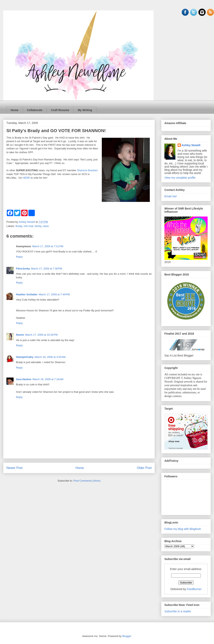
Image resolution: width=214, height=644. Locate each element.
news (46, 226)
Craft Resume (60, 110)
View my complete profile (180, 178)
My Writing (85, 110)
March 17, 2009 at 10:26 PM (41, 335)
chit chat (28, 226)
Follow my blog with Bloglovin (183, 529)
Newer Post (14, 468)
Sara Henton (24, 379)
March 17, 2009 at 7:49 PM (54, 294)
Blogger (127, 636)
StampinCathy (25, 357)
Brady (19, 226)
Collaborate (35, 110)
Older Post (144, 468)
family (38, 226)
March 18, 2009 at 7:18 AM (48, 379)
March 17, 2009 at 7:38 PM (46, 269)
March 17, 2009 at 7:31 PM (48, 246)
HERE (27, 178)
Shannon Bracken (87, 170)
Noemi (20, 335)
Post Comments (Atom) (87, 481)
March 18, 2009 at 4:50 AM (50, 357)
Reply (19, 257)
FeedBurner (194, 589)
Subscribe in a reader (178, 611)
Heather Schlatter (27, 294)
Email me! (171, 196)
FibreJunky (23, 269)
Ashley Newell (191, 145)
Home (14, 110)
